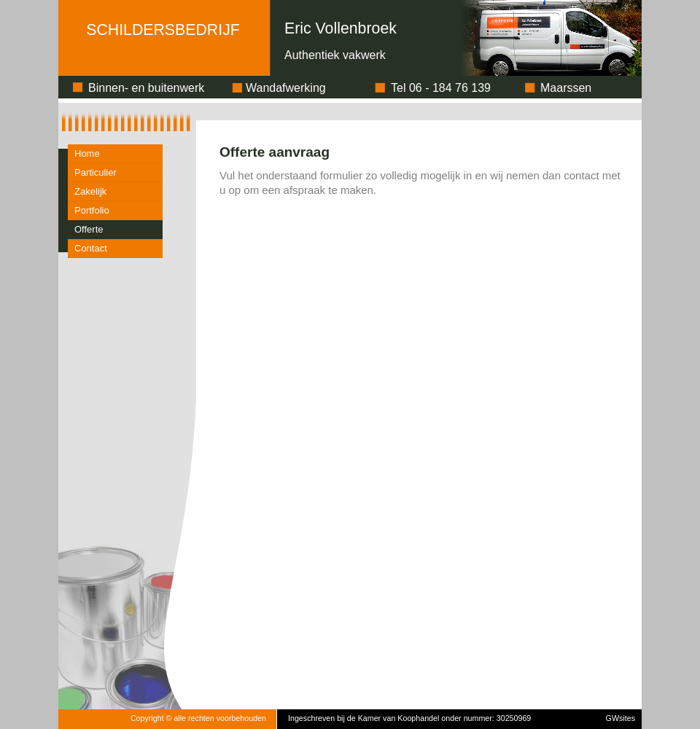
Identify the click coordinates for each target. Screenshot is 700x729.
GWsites (621, 718)
